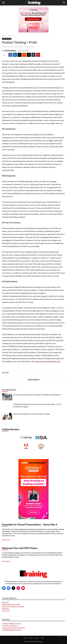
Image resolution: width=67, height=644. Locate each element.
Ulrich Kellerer (10, 51)
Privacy (31, 638)
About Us (5, 602)
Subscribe (5, 609)
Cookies (37, 638)
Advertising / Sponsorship (11, 604)
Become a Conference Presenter (13, 606)
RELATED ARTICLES (9, 390)
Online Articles (11, 35)
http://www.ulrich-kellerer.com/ (48, 361)
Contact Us (6, 611)
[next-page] (6, 424)
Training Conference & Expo (12, 624)
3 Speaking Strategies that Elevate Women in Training (31, 414)
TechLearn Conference (10, 626)
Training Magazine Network (12, 630)
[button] (3, 3)
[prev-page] (3, 424)
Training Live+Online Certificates (13, 628)
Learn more (6, 540)
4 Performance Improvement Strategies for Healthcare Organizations (37, 395)
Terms (25, 638)
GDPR (42, 638)
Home (4, 35)
